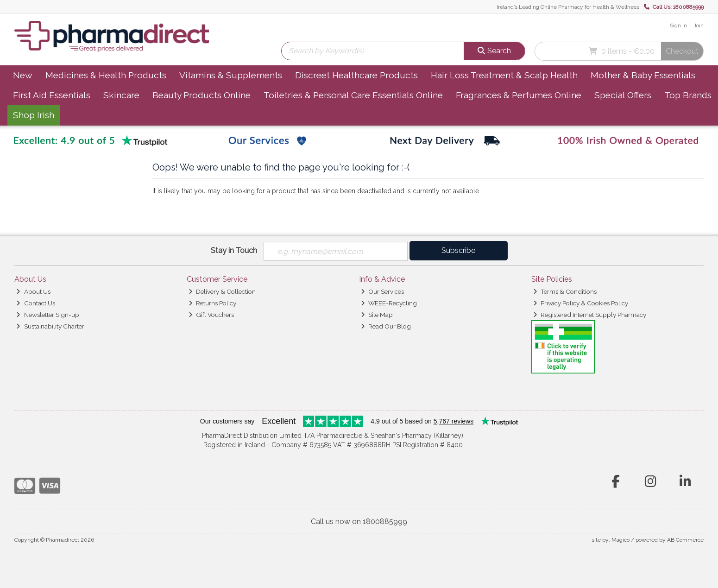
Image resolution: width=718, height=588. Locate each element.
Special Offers (623, 95)
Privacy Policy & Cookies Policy (581, 303)
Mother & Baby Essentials (643, 75)
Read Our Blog (386, 326)
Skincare (121, 95)
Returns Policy (212, 303)
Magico (620, 540)
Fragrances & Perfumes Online (519, 95)
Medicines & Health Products (106, 75)
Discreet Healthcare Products (356, 75)
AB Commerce (685, 540)
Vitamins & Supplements (231, 75)
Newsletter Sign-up (47, 315)
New (23, 75)
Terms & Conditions (565, 291)
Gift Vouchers (211, 315)
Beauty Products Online (202, 95)
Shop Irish (34, 115)
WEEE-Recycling (389, 303)
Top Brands (688, 95)
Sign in (678, 25)
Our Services (382, 291)
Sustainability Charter (50, 326)
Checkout (682, 51)
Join (699, 25)
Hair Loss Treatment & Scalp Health (504, 75)
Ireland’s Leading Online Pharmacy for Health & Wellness (568, 7)
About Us (33, 291)
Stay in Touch (234, 250)
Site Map (377, 315)
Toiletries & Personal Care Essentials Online (353, 95)
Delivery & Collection (222, 291)
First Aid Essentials (52, 95)
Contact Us (35, 303)
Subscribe (458, 250)
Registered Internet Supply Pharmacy (590, 315)
